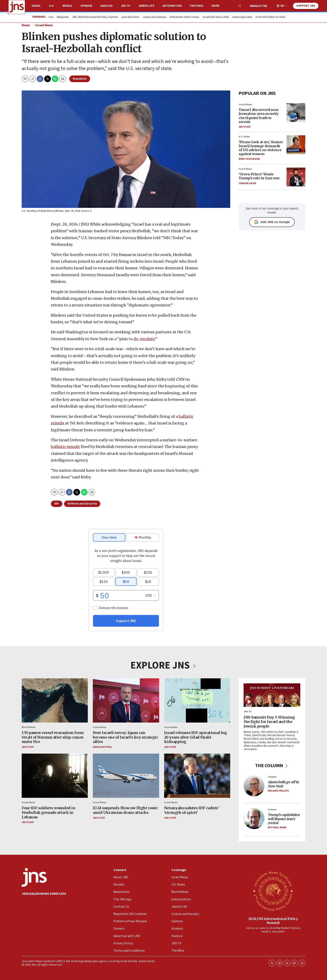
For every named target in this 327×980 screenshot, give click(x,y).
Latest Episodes (242, 17)
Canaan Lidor (247, 183)
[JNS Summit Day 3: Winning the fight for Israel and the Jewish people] (272, 695)
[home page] (17, 7)
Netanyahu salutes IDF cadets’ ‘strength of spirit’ (192, 810)
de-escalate (144, 339)
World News (29, 727)
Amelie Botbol (102, 747)
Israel (36, 6)
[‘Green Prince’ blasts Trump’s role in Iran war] (296, 177)
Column (272, 777)
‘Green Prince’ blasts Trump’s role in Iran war (259, 176)
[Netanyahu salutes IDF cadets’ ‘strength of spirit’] (197, 776)
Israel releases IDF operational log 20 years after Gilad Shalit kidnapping (196, 737)
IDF (57, 504)
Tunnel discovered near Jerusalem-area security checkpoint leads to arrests (259, 116)
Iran (51, 17)
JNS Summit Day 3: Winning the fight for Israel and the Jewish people (269, 722)
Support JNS (306, 6)
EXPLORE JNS (163, 665)
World (67, 6)
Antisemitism (172, 6)
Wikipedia (63, 17)
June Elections (130, 17)
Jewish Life (146, 6)
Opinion (86, 6)
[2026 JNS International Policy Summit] (273, 891)
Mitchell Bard (277, 828)
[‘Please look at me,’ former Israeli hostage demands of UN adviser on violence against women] (296, 145)
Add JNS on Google (272, 222)
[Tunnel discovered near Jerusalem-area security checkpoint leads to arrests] (296, 112)
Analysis (106, 6)
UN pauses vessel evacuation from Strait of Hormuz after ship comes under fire (53, 737)
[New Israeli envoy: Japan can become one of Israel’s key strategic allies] (126, 700)
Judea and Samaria (154, 17)
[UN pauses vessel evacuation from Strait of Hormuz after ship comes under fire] (55, 700)
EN (282, 6)
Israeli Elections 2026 (216, 17)
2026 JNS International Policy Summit (273, 920)
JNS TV (126, 6)
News (26, 25)
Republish (80, 79)
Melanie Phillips (278, 791)
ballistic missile (65, 447)
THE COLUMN (272, 766)
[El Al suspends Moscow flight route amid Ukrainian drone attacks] (126, 776)
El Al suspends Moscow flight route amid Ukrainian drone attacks (125, 810)
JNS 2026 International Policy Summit (95, 17)
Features (197, 6)
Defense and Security (82, 504)
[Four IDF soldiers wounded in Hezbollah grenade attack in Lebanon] (55, 776)
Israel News (44, 25)
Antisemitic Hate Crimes (184, 17)
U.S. (52, 6)
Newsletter (258, 6)
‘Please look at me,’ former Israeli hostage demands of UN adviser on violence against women (261, 148)
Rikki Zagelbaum (249, 159)
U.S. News (244, 137)
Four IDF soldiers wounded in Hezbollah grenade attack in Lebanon (48, 812)
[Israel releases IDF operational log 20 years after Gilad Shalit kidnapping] (197, 700)
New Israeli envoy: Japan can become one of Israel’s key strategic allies (125, 737)
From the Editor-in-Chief (270, 17)
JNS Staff (245, 127)
